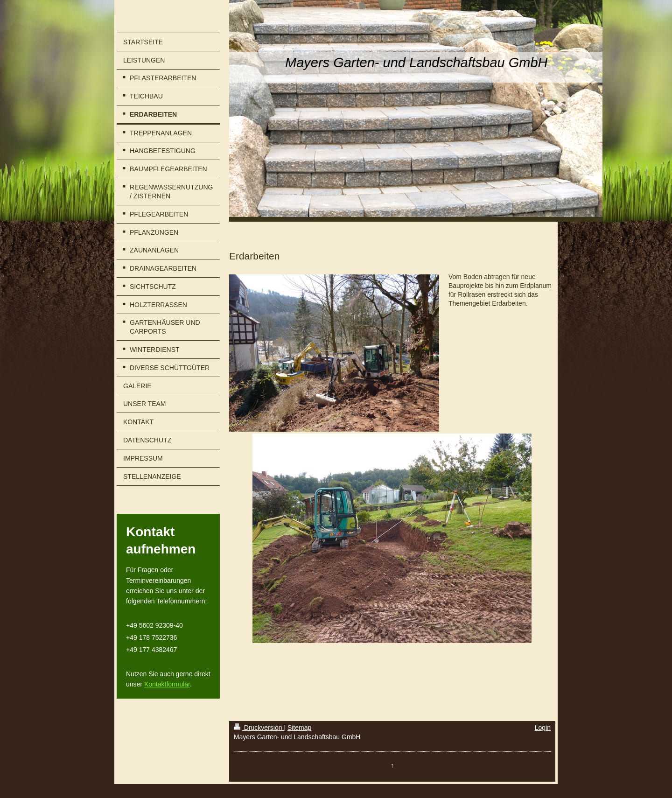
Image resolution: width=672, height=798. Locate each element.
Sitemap (299, 728)
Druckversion (259, 728)
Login (543, 728)
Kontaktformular (167, 684)
